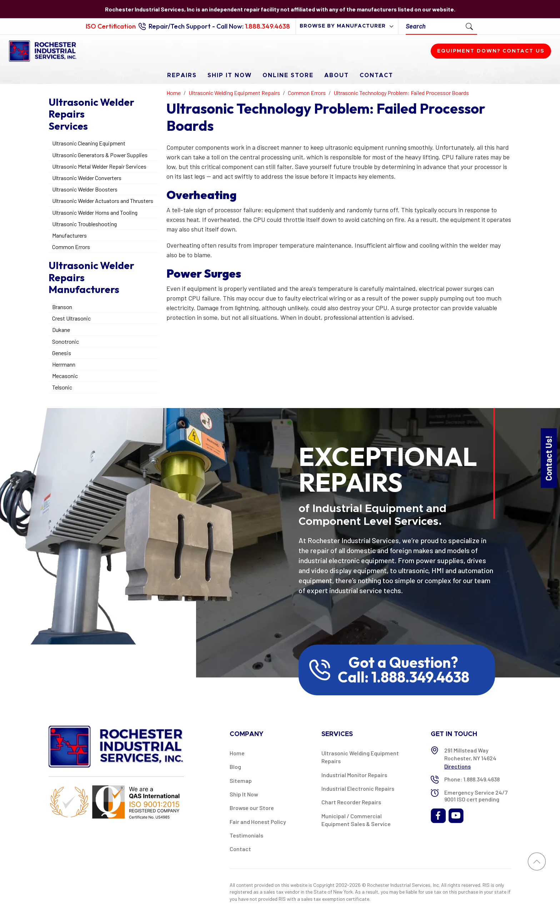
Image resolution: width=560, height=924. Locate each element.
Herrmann (64, 364)
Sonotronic (66, 341)
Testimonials (246, 835)
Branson (62, 307)
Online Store (288, 75)
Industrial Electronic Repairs (358, 788)
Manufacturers (69, 235)
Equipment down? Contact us (491, 51)
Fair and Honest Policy (258, 822)
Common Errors (71, 247)
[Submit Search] (469, 26)
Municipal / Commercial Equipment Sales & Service (356, 820)
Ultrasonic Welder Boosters (85, 189)
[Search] (434, 26)
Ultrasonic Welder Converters (87, 178)
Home (237, 753)
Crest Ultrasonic (71, 318)
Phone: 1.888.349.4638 (472, 779)
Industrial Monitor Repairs (354, 775)
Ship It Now (230, 75)
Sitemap (241, 781)
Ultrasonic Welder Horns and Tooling (95, 212)
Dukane (61, 330)
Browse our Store (252, 808)
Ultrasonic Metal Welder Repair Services (99, 166)
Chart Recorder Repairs (351, 802)
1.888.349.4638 (267, 26)
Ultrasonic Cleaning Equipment (89, 143)
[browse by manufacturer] (347, 26)
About (337, 75)
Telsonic (62, 387)
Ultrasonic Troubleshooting (84, 224)
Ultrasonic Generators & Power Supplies (100, 155)
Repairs (182, 75)
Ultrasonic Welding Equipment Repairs (360, 757)
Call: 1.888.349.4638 (404, 677)
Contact (376, 75)
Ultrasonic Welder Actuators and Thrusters (103, 201)
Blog (235, 767)
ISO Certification (111, 26)
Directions (457, 766)
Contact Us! (548, 458)
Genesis (62, 353)
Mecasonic (65, 376)
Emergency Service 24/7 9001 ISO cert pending (476, 796)
